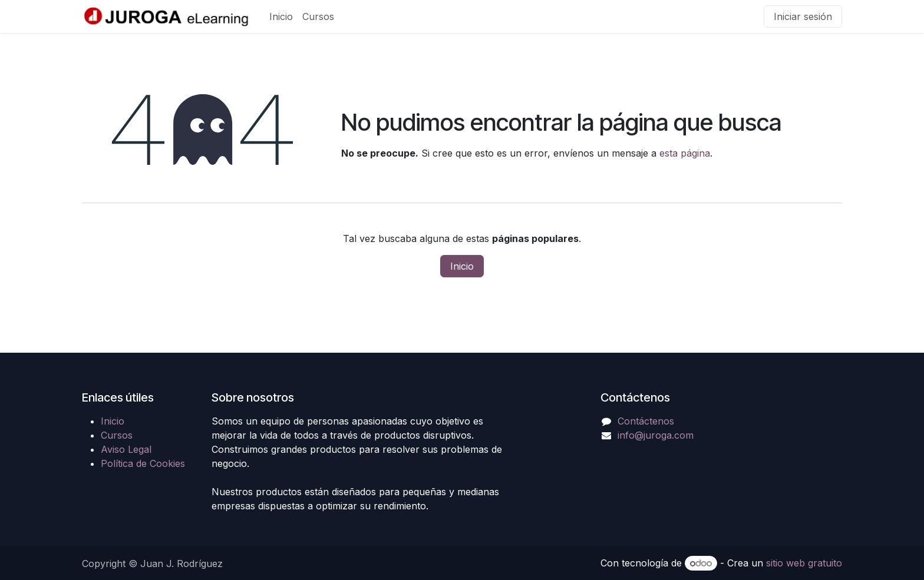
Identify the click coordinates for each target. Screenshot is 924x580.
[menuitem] (281, 16)
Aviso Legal (126, 449)
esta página (685, 153)
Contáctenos (646, 421)
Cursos (117, 435)
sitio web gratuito (804, 563)
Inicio (462, 266)
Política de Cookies (143, 463)
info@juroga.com (656, 435)
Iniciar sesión (803, 16)
